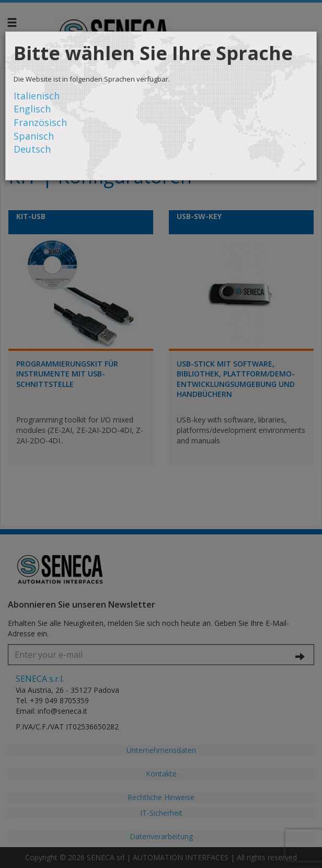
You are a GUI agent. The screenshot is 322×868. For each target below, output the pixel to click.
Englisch (32, 109)
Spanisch (34, 136)
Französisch (40, 122)
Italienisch (37, 96)
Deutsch (32, 149)
